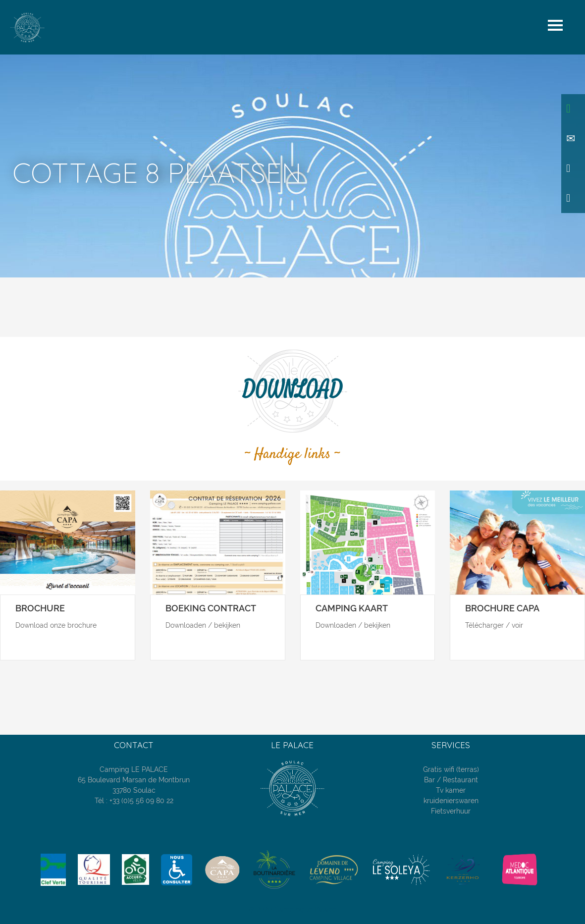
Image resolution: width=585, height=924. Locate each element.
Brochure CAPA (502, 608)
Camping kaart (352, 608)
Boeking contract (211, 608)
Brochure (40, 608)
